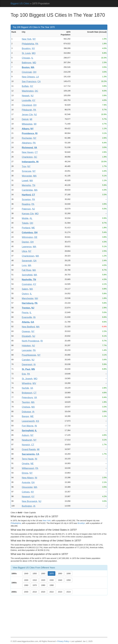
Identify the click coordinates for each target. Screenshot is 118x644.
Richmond (27, 148)
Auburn (25, 435)
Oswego (26, 331)
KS (37, 421)
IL (32, 58)
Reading (26, 204)
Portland (26, 228)
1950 (68, 580)
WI (35, 124)
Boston (26, 67)
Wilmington (27, 237)
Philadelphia (28, 44)
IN (37, 162)
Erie (24, 374)
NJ (32, 96)
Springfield (27, 275)
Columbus (27, 232)
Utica (24, 251)
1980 (43, 585)
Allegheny (27, 143)
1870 (52, 573)
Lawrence (27, 247)
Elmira (25, 473)
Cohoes (26, 492)
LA (38, 77)
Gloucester (27, 487)
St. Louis (26, 53)
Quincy (25, 294)
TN (34, 185)
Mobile (25, 218)
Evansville (27, 317)
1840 (26, 573)
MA (33, 67)
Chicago (26, 58)
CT (36, 152)
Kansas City (28, 214)
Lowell (25, 181)
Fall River (26, 270)
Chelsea (26, 407)
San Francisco (29, 81)
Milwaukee (27, 124)
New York (27, 39)
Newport (26, 497)
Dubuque (26, 412)
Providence (28, 133)
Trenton (26, 308)
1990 (52, 585)
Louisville (26, 100)
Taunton (26, 402)
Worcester (27, 176)
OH (35, 72)
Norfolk (25, 388)
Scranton (26, 199)
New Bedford (28, 327)
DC (37, 91)
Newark (26, 96)
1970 (35, 585)
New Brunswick (29, 501)
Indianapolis (28, 162)
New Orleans (28, 77)
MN (33, 369)
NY (34, 39)
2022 (52, 592)
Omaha (25, 464)
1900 (26, 580)
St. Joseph (27, 379)
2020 (43, 592)
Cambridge (27, 190)
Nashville (27, 280)
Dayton (25, 242)
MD (34, 63)
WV (34, 383)
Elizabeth (26, 336)
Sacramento (28, 454)
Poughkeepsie (29, 355)
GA (35, 261)
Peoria (25, 313)
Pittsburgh (27, 110)
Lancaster (27, 350)
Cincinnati (27, 72)
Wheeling (26, 383)
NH (36, 298)
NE (32, 464)
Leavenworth (28, 421)
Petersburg (27, 397)
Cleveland (27, 105)
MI (31, 119)
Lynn (24, 265)
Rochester (27, 138)
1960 (26, 585)
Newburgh (27, 440)
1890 (68, 573)
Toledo (25, 223)
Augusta (26, 482)
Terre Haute (28, 459)
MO (34, 53)
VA (36, 148)
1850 (35, 573)
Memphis (26, 185)
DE (36, 237)
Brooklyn (26, 48)
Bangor (25, 416)
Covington (27, 284)
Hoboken (26, 346)
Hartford (26, 195)
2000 (26, 592)
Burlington (27, 506)
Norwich (26, 445)
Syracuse (26, 171)
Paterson (26, 209)
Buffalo (25, 86)
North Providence (31, 341)
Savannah (27, 261)
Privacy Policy (63, 641)
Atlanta (26, 322)
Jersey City (27, 115)
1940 (60, 580)
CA (39, 81)
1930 (52, 580)
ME (33, 228)
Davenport (27, 364)
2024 (68, 592)
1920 (43, 580)
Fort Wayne (28, 426)
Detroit (25, 119)
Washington (28, 91)
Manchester (28, 298)
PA (37, 44)
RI (36, 133)
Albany (25, 129)
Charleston (27, 157)
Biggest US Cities (20, 4)
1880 (60, 573)
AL (31, 218)
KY (34, 100)
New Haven (28, 152)
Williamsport (28, 468)
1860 (43, 573)
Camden (26, 360)
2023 (60, 592)
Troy (24, 166)
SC (36, 157)
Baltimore (27, 63)
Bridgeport (27, 393)
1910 (35, 580)
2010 (35, 592)
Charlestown (28, 256)
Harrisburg (28, 303)
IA (35, 364)
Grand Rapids (29, 449)
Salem (25, 289)
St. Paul (26, 369)
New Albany (28, 478)
